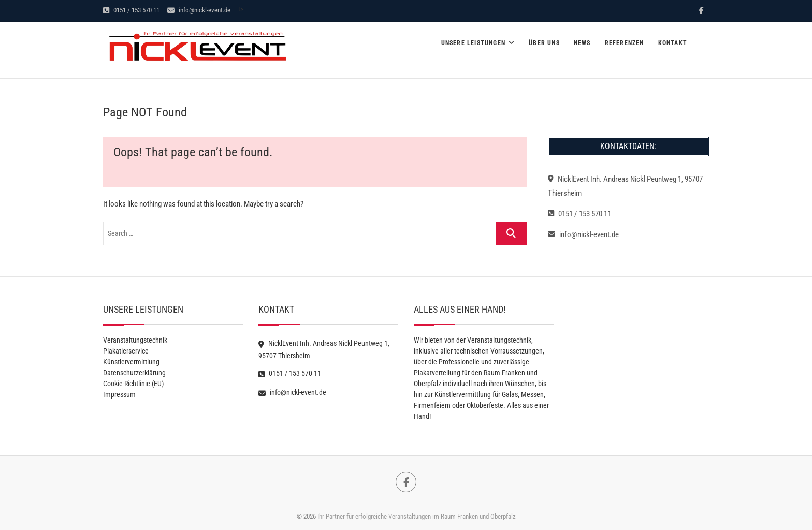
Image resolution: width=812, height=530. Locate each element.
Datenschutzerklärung (134, 373)
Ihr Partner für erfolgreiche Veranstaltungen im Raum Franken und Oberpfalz (417, 516)
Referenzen (625, 43)
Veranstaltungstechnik (135, 340)
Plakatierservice (126, 351)
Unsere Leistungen (473, 43)
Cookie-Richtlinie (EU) (133, 384)
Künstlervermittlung (131, 362)
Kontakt (673, 43)
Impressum (119, 394)
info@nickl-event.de (199, 10)
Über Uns (544, 43)
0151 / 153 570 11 (131, 10)
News (582, 43)
